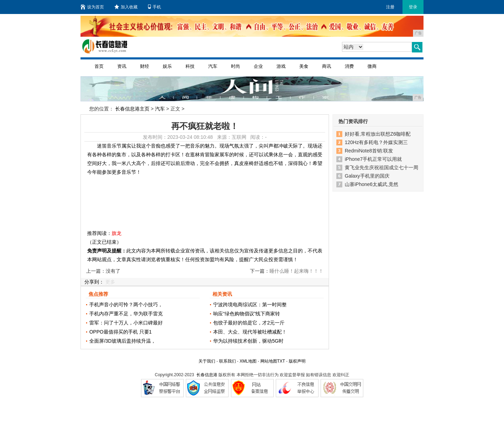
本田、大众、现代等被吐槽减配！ (250, 332)
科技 (190, 66)
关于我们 (207, 361)
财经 (145, 66)
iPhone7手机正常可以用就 (373, 159)
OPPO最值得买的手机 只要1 (120, 332)
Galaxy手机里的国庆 (367, 176)
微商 (372, 66)
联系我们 (227, 361)
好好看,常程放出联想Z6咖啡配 (378, 134)
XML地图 (248, 361)
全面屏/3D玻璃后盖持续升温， (122, 341)
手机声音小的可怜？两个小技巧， (126, 305)
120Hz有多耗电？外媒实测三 (376, 142)
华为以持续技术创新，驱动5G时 (248, 341)
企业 (258, 66)
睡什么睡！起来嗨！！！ (296, 271)
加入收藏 (126, 7)
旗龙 (117, 233)
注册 (390, 7)
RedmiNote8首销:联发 (369, 151)
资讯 (122, 66)
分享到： (94, 282)
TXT (281, 361)
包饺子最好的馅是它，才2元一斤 (249, 323)
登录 (413, 7)
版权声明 (297, 361)
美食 (304, 66)
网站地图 (269, 361)
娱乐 (167, 66)
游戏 (281, 66)
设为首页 (92, 7)
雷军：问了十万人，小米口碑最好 (126, 323)
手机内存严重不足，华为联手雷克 (126, 314)
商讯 (327, 66)
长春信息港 (207, 375)
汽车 (213, 66)
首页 (99, 66)
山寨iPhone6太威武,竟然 (372, 184)
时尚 (236, 66)
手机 (155, 7)
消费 (349, 66)
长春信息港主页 (132, 109)
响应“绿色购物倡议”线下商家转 (247, 314)
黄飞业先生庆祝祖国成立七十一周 (381, 167)
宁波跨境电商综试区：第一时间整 (250, 305)
